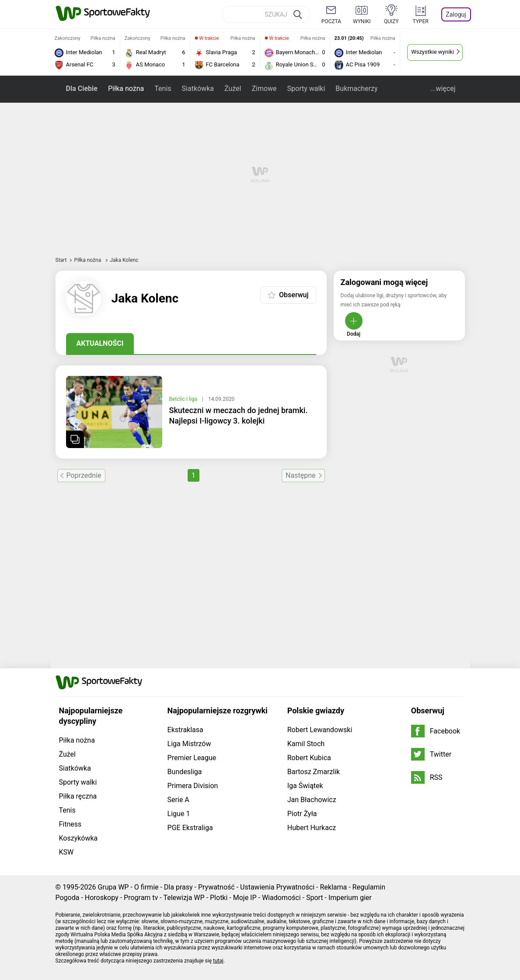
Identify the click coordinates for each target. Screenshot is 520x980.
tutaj (218, 961)
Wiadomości (281, 898)
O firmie (147, 887)
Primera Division (193, 786)
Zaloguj (456, 14)
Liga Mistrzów (189, 744)
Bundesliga (185, 772)
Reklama (333, 887)
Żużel (233, 89)
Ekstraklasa (185, 730)
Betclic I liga (184, 399)
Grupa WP (113, 887)
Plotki (219, 898)
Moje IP (245, 898)
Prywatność (216, 887)
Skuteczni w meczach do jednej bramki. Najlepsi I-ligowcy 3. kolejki (239, 415)
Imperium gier (350, 898)
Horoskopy (102, 898)
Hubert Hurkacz (312, 828)
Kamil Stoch (306, 744)
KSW (66, 852)
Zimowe (264, 89)
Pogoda (68, 898)
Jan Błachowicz (312, 800)
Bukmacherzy (356, 89)
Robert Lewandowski (320, 730)
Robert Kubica (309, 758)
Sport (315, 898)
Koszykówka (79, 838)
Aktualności (100, 343)
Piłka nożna (126, 89)
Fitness (70, 824)
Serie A (178, 800)
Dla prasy (178, 887)
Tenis (163, 89)
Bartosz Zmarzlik (314, 772)
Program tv (141, 898)
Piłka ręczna (78, 796)
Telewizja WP (184, 898)
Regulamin (369, 887)
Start (61, 260)
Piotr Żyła (302, 814)
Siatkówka (198, 89)
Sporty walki (306, 89)
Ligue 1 (179, 814)
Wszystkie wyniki (433, 52)
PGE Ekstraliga (190, 828)
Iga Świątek (305, 786)
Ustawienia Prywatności (277, 887)
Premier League (192, 758)
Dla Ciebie (82, 89)
